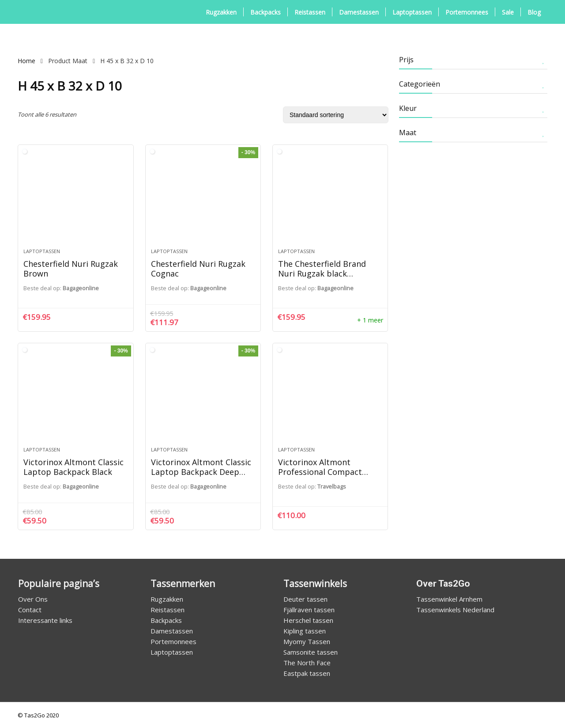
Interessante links (45, 620)
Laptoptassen (412, 12)
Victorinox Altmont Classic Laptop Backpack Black (73, 467)
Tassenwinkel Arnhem (449, 599)
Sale (508, 12)
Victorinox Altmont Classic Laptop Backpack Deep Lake (201, 472)
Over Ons (33, 599)
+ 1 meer (370, 320)
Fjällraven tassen (309, 610)
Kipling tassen (305, 631)
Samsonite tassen (311, 652)
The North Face (307, 663)
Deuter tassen (305, 599)
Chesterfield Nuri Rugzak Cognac (198, 269)
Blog (534, 12)
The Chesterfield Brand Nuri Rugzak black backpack (322, 273)
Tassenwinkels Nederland (455, 610)
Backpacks (266, 12)
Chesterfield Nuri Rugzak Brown (71, 269)
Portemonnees (467, 12)
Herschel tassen (308, 620)
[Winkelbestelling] (336, 115)
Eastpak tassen (307, 673)
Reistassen (310, 12)
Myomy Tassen (307, 641)
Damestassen (359, 12)
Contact (30, 610)
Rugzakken (221, 12)
